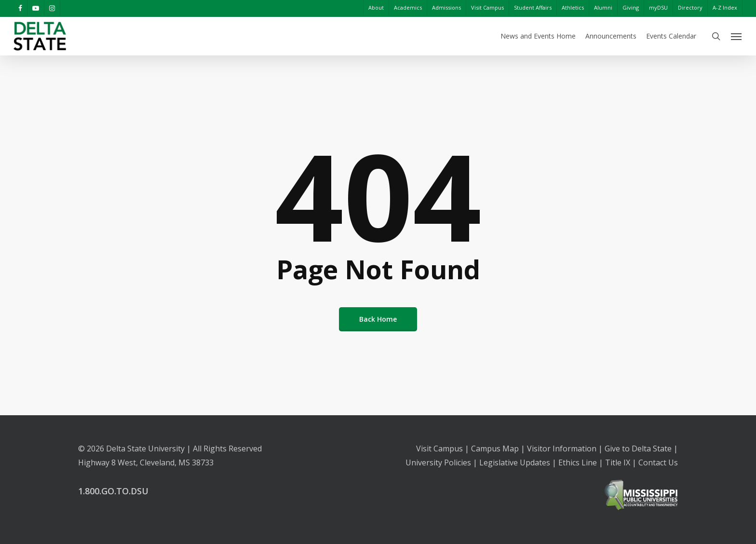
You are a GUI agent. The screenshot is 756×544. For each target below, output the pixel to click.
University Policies (438, 462)
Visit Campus (439, 449)
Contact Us (658, 462)
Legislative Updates (515, 462)
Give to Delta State (638, 449)
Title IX (618, 462)
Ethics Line (578, 462)
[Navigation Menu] (737, 36)
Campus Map (495, 449)
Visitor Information (562, 449)
